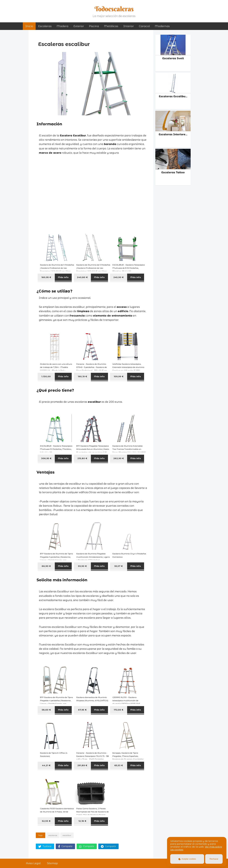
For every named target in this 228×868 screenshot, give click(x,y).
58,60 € (46, 710)
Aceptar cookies (187, 859)
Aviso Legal (33, 863)
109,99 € (119, 376)
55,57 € (119, 566)
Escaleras (45, 26)
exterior (79, 26)
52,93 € (46, 821)
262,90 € (119, 458)
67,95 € (82, 710)
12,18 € (82, 821)
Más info (63, 277)
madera (63, 26)
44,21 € (46, 765)
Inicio (29, 26)
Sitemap (52, 863)
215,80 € (82, 458)
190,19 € (82, 376)
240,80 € (82, 277)
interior (129, 26)
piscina (94, 26)
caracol (144, 26)
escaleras (53, 835)
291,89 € (82, 765)
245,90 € (119, 277)
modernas (162, 26)
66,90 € (46, 566)
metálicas (111, 26)
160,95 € (46, 277)
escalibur (67, 835)
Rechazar (214, 859)
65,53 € (119, 765)
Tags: (41, 835)
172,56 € (119, 710)
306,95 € (46, 458)
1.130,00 (46, 376)
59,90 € (82, 566)
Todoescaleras (114, 9)
